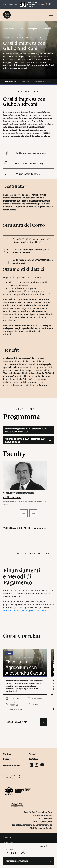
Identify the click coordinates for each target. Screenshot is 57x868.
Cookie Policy (8, 842)
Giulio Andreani (12, 498)
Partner (32, 754)
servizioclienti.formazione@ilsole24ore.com (24, 611)
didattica (25, 81)
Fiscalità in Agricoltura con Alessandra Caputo (25, 667)
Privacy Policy (8, 837)
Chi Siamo (8, 754)
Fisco (21, 29)
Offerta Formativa (9, 29)
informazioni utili (43, 81)
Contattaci (33, 759)
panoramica (11, 81)
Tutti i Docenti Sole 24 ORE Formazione (24, 529)
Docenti (7, 759)
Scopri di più (46, 4)
